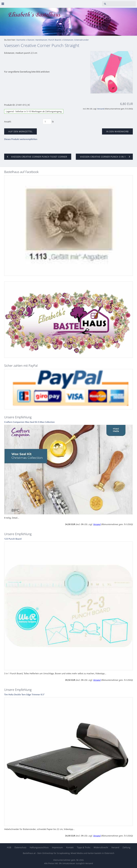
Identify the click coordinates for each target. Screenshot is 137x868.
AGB (9, 847)
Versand (101, 109)
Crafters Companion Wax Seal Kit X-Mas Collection (29, 422)
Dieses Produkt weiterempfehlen (21, 139)
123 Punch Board (13, 539)
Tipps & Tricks (84, 847)
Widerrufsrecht (101, 847)
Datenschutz (20, 847)
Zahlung (126, 847)
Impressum (57, 847)
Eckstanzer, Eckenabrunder (76, 40)
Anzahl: (8, 122)
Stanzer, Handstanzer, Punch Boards (44, 40)
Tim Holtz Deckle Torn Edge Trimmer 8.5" (24, 694)
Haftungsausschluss (39, 847)
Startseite (21, 40)
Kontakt (70, 847)
